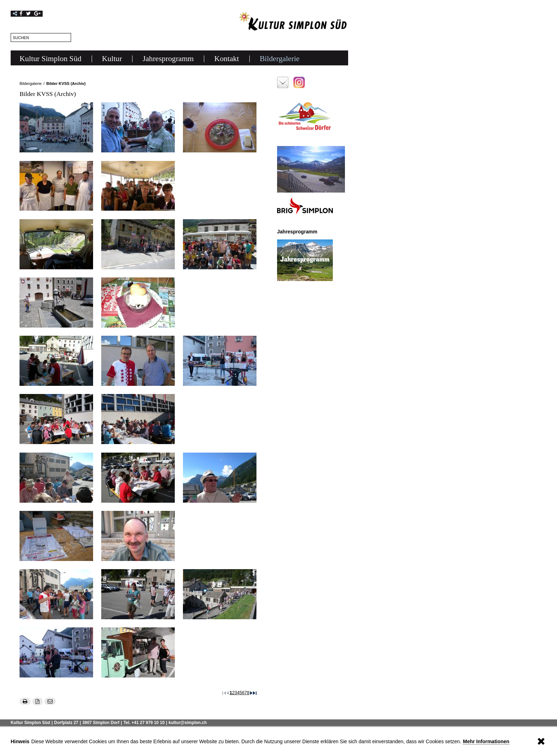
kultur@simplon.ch (188, 723)
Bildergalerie (280, 59)
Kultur (112, 59)
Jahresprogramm (168, 59)
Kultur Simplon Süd (50, 59)
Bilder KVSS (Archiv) (66, 83)
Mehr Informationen (486, 741)
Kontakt (227, 59)
